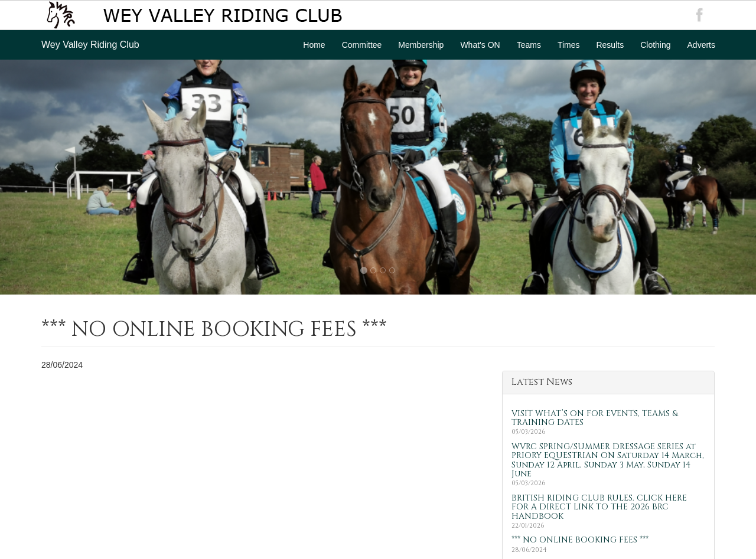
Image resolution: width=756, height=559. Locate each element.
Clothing (655, 45)
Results (610, 45)
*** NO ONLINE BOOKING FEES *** (580, 540)
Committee (362, 45)
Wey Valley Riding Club (90, 45)
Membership (421, 45)
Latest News (542, 382)
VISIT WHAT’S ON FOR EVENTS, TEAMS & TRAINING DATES (594, 418)
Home (314, 45)
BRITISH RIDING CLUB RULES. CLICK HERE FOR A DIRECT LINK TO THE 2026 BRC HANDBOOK (599, 507)
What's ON (480, 45)
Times (569, 45)
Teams (529, 45)
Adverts (701, 45)
